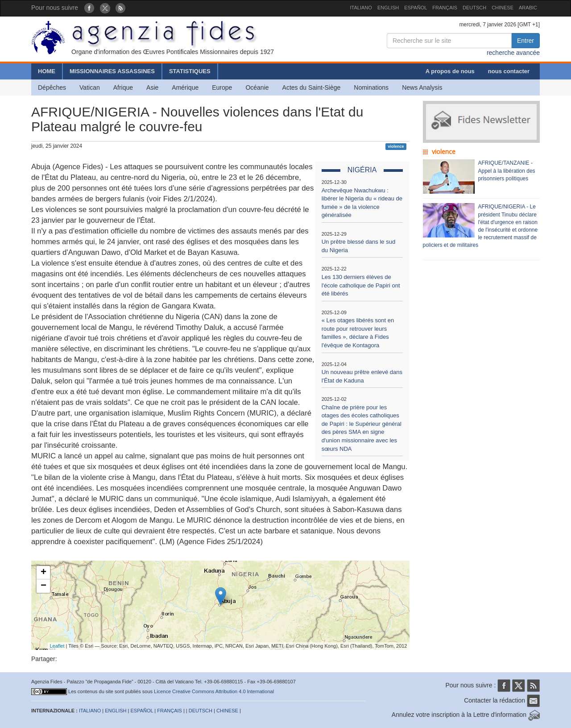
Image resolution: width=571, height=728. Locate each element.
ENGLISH (388, 8)
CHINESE (503, 8)
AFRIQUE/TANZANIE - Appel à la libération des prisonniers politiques (507, 171)
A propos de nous (450, 71)
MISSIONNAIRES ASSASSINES (112, 71)
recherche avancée (513, 53)
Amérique (185, 87)
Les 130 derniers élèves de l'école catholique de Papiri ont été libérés (361, 285)
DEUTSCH (474, 8)
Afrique (123, 87)
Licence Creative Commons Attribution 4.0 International (214, 691)
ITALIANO (361, 8)
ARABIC (528, 8)
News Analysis (422, 87)
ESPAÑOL (416, 8)
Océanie (257, 87)
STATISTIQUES (190, 71)
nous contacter (509, 71)
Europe (222, 87)
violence (396, 146)
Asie (152, 87)
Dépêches (52, 87)
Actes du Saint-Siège (312, 87)
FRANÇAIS (445, 8)
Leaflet (57, 646)
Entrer (525, 41)
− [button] (43, 586)
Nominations (371, 87)
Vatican (90, 87)
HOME (47, 71)
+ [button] (43, 573)
